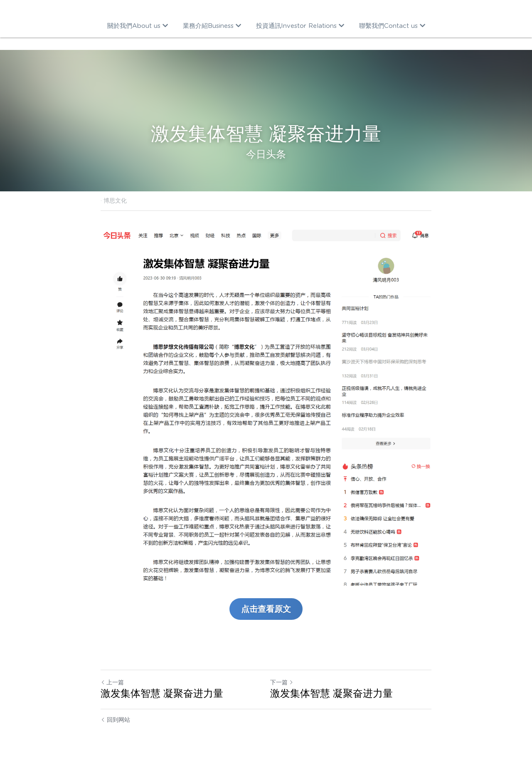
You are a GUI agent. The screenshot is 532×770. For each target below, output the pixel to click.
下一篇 (282, 682)
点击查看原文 (266, 609)
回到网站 (115, 720)
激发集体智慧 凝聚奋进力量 (162, 693)
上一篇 (112, 682)
